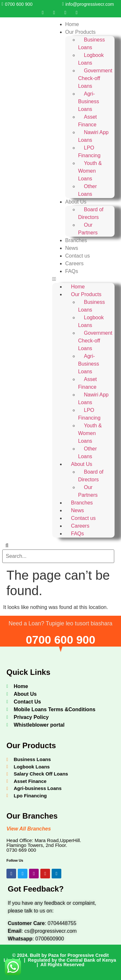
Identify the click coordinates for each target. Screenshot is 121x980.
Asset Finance (87, 121)
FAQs (72, 271)
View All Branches (29, 829)
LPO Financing (89, 152)
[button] (83, 279)
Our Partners (88, 229)
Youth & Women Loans (90, 171)
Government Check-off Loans (95, 78)
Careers (74, 263)
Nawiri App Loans (93, 136)
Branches (76, 240)
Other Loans (87, 190)
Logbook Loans (91, 59)
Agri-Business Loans (89, 101)
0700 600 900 (60, 640)
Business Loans (91, 44)
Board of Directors (91, 213)
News (72, 248)
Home (72, 24)
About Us (76, 202)
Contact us (77, 256)
